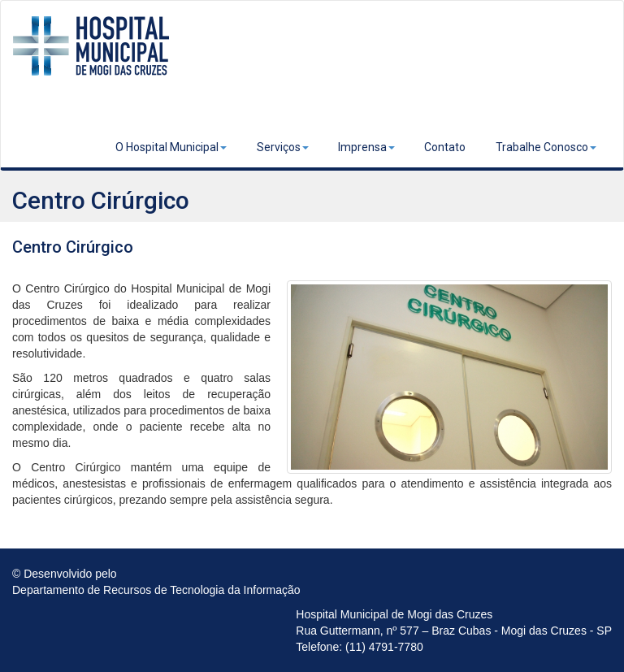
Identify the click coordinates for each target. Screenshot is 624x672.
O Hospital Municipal (171, 147)
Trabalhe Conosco (546, 147)
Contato (445, 147)
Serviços (283, 147)
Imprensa (366, 147)
